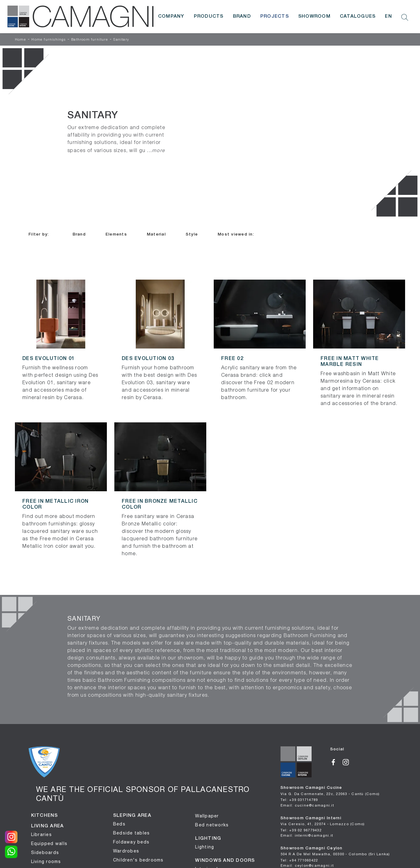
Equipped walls (49, 843)
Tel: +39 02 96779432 (301, 830)
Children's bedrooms (138, 860)
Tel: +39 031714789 (299, 800)
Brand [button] (79, 234)
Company (171, 16)
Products (209, 16)
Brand (242, 16)
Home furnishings (48, 40)
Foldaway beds (131, 842)
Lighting (205, 847)
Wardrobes (126, 851)
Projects (275, 16)
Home (21, 40)
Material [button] (156, 234)
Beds (119, 824)
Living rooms (46, 861)
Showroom (314, 16)
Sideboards (45, 852)
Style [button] (192, 234)
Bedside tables (132, 833)
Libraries (41, 834)
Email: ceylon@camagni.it (307, 865)
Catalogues (358, 16)
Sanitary (121, 40)
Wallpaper (207, 816)
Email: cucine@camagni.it (307, 805)
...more (156, 150)
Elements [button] (116, 234)
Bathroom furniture (90, 40)
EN (388, 16)
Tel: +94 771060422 (299, 860)
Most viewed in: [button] (236, 234)
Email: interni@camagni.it (307, 835)
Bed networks (212, 825)
